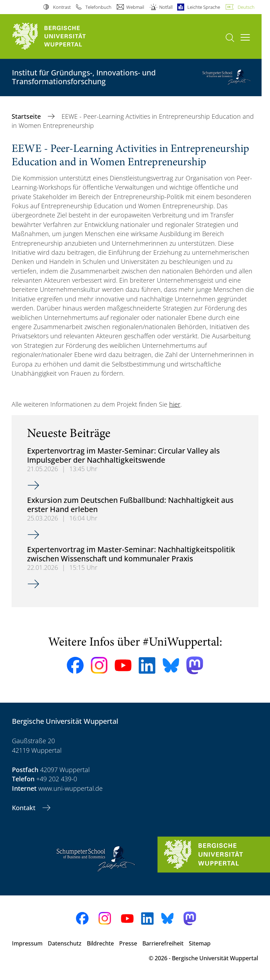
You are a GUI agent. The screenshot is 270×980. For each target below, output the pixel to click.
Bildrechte (100, 943)
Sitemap (200, 943)
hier (175, 404)
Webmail (135, 7)
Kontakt (25, 808)
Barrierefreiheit (163, 943)
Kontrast (62, 7)
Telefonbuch (98, 7)
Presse (128, 943)
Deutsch (246, 7)
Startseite (27, 116)
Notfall (166, 7)
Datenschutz (65, 943)
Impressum (27, 943)
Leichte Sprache (204, 7)
